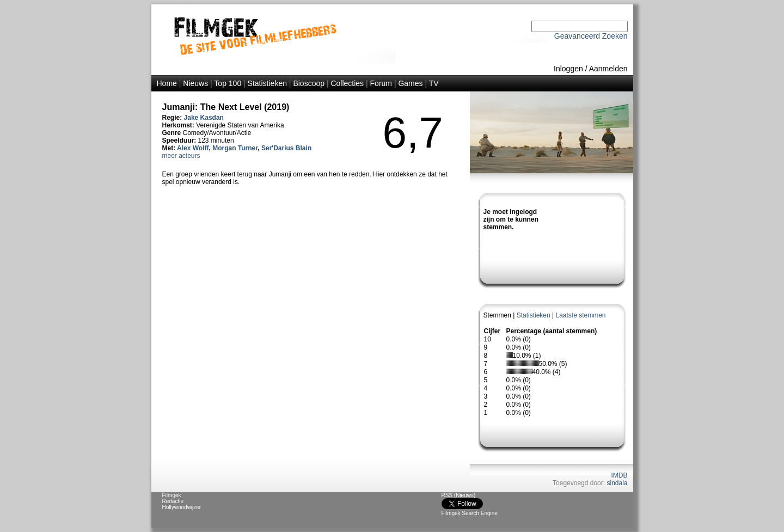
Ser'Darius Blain (286, 148)
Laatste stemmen (580, 315)
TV (434, 83)
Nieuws (195, 83)
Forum (381, 83)
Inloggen (568, 69)
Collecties (347, 83)
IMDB (620, 475)
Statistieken (267, 83)
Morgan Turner (235, 148)
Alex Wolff (193, 148)
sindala (617, 483)
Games (410, 83)
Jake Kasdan (204, 118)
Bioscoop (309, 83)
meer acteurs (181, 156)
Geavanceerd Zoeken (591, 36)
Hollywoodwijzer (182, 507)
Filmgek (172, 495)
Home (167, 83)
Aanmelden (608, 69)
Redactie (173, 501)
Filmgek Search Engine (470, 513)
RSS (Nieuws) (459, 495)
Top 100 (228, 83)
